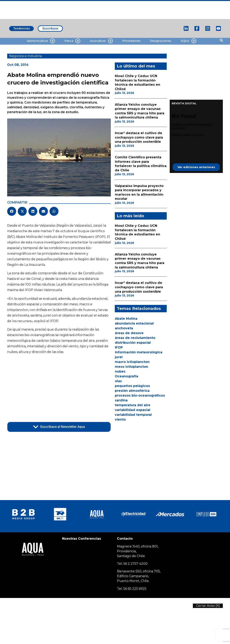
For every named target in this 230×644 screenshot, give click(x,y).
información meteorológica (139, 352)
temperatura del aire (133, 405)
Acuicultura (101, 41)
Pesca (72, 41)
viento (120, 419)
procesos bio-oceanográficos (140, 395)
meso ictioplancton (131, 367)
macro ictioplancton (132, 362)
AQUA (188, 41)
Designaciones (161, 41)
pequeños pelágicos (132, 386)
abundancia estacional (134, 323)
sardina (121, 400)
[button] (12, 211)
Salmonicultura (41, 41)
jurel (119, 357)
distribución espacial (133, 343)
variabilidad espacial (133, 410)
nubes (120, 371)
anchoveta (124, 328)
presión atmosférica (132, 391)
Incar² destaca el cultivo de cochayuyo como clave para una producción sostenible (139, 137)
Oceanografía (126, 376)
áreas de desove (129, 333)
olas (118, 381)
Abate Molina (126, 319)
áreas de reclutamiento (135, 338)
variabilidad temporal (133, 415)
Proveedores (131, 41)
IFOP (119, 347)
